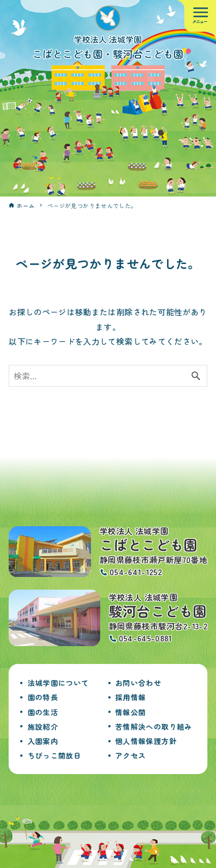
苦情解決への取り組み (154, 727)
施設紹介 (43, 727)
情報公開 (130, 712)
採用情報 (130, 697)
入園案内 (43, 741)
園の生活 (43, 712)
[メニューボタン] (200, 16)
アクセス (130, 755)
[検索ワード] (108, 376)
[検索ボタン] (196, 376)
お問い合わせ (138, 683)
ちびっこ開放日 (54, 755)
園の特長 (43, 697)
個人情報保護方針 (146, 741)
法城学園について (58, 683)
